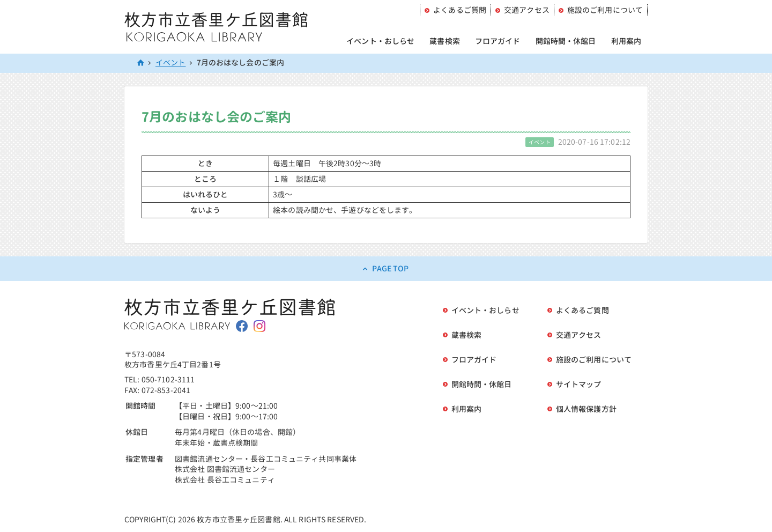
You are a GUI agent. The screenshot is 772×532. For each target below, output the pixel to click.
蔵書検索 (445, 41)
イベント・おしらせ (380, 41)
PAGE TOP (391, 268)
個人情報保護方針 (586, 409)
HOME (141, 63)
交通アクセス (527, 10)
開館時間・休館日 (566, 41)
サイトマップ (579, 384)
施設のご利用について (605, 10)
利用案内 (626, 41)
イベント (171, 62)
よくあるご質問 (460, 10)
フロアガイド (498, 41)
